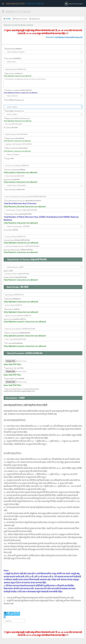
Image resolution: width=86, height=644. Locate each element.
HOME (8, 19)
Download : (64, 37)
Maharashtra (25, 4)
